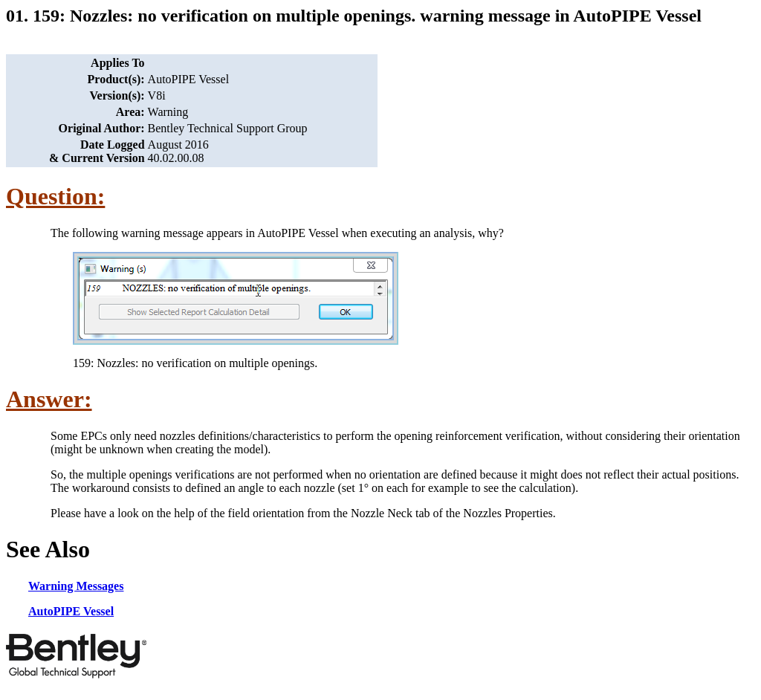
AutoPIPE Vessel (71, 611)
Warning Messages (76, 586)
